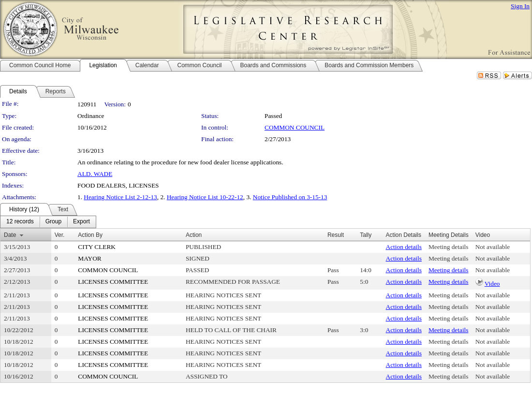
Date (10, 235)
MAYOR (89, 258)
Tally (366, 235)
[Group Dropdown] (53, 222)
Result (336, 235)
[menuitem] (20, 222)
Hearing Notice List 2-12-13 (120, 197)
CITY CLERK (97, 247)
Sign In (520, 6)
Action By (90, 235)
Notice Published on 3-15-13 (290, 197)
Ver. (60, 235)
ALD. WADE (95, 174)
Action (194, 235)
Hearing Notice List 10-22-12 (205, 197)
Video (492, 284)
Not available (493, 247)
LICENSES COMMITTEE (113, 282)
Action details (404, 247)
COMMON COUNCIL (295, 127)
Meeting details (449, 247)
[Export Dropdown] (81, 222)
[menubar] (48, 222)
